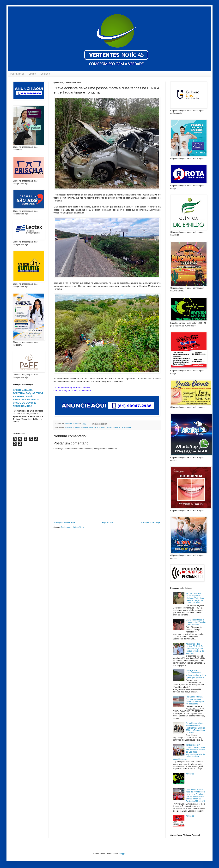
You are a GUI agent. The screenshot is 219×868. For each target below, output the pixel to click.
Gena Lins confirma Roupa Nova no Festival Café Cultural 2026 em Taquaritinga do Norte (195, 728)
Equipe (32, 74)
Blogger (122, 854)
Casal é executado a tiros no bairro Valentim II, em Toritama (196, 622)
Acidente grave (87, 427)
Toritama (127, 427)
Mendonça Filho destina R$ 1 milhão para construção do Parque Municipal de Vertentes (195, 649)
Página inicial (17, 74)
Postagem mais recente (65, 522)
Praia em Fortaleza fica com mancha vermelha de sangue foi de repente (195, 700)
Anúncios (190, 774)
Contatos (45, 74)
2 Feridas (77, 427)
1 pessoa (69, 427)
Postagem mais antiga (150, 522)
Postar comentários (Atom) (73, 527)
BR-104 (97, 427)
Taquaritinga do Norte (115, 427)
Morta (103, 427)
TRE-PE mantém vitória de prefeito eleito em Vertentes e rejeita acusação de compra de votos (195, 598)
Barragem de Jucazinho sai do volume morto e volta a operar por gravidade (196, 674)
